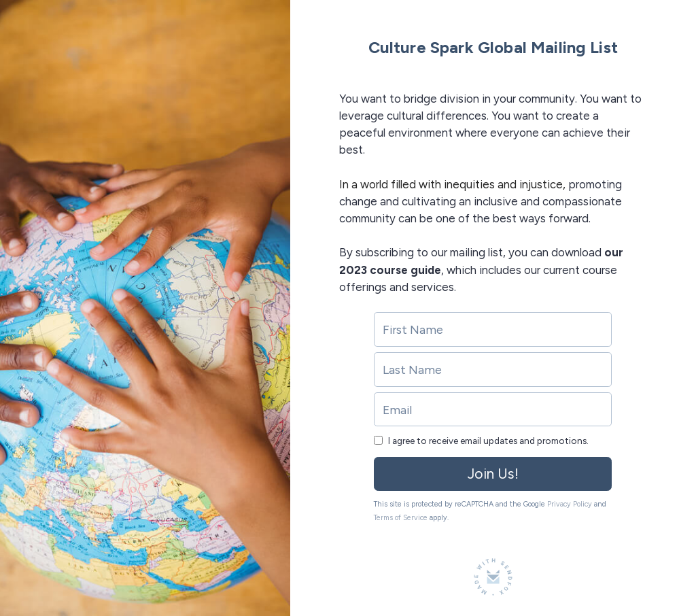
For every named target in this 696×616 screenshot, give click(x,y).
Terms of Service (401, 518)
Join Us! (493, 474)
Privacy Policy (570, 504)
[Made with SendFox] (493, 577)
